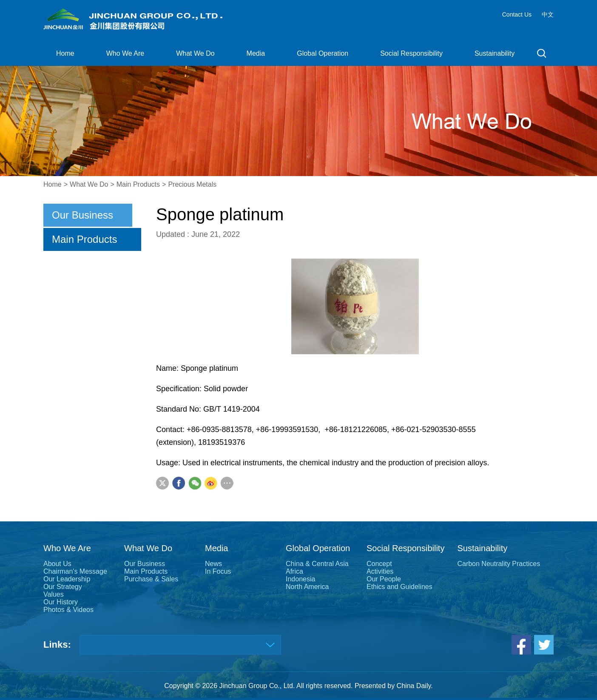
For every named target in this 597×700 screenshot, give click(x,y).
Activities (380, 571)
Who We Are (125, 53)
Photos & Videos (68, 610)
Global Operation (323, 53)
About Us (57, 564)
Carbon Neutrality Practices (499, 564)
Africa (294, 571)
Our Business (82, 215)
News (213, 564)
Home (65, 53)
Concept (379, 564)
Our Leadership (67, 579)
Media (256, 53)
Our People (384, 579)
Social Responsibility (411, 53)
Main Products (138, 184)
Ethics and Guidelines (399, 587)
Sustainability (495, 53)
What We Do (195, 53)
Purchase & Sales (151, 579)
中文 (548, 14)
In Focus (218, 571)
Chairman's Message (75, 571)
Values (54, 594)
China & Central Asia (317, 564)
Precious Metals (192, 184)
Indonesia (300, 579)
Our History (61, 602)
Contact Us (517, 14)
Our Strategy (63, 587)
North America (307, 587)
